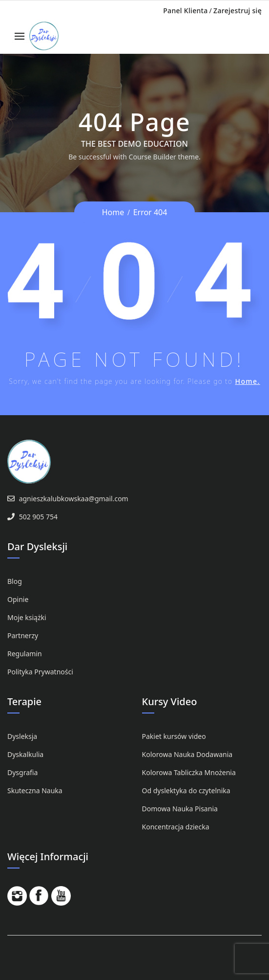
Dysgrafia (22, 772)
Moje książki (27, 617)
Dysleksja (22, 736)
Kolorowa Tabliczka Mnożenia (189, 772)
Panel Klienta (185, 11)
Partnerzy (23, 635)
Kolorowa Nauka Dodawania (187, 754)
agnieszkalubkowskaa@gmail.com (74, 499)
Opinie (18, 599)
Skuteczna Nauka (35, 791)
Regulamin (25, 654)
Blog (15, 581)
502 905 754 (38, 517)
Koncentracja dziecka (176, 827)
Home (113, 212)
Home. (248, 381)
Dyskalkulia (25, 754)
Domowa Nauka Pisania (180, 809)
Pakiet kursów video (174, 736)
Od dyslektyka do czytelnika (186, 791)
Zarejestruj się (238, 11)
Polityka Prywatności (40, 672)
